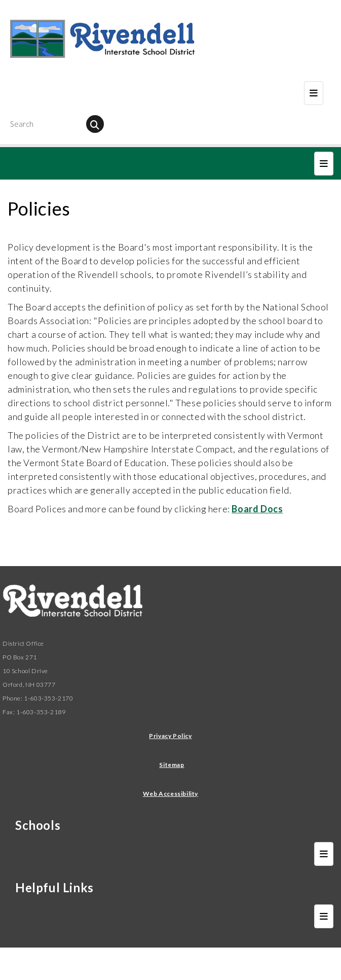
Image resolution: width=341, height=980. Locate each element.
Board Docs (257, 509)
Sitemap (172, 765)
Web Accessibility (170, 794)
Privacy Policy (170, 736)
